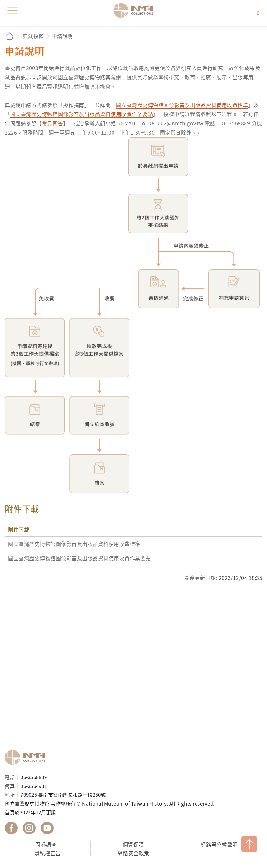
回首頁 (10, 36)
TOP (249, 844)
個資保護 (133, 844)
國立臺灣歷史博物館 (27, 757)
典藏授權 (33, 36)
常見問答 (53, 123)
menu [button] (13, 10)
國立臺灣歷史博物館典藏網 (135, 10)
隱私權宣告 (48, 853)
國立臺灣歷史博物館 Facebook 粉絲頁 (11, 828)
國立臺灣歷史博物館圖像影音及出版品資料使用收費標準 (182, 105)
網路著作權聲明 (219, 844)
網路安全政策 (133, 853)
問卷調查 (46, 844)
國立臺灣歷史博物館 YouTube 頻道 (47, 828)
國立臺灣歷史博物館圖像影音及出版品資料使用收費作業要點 (82, 114)
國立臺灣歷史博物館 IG (29, 828)
